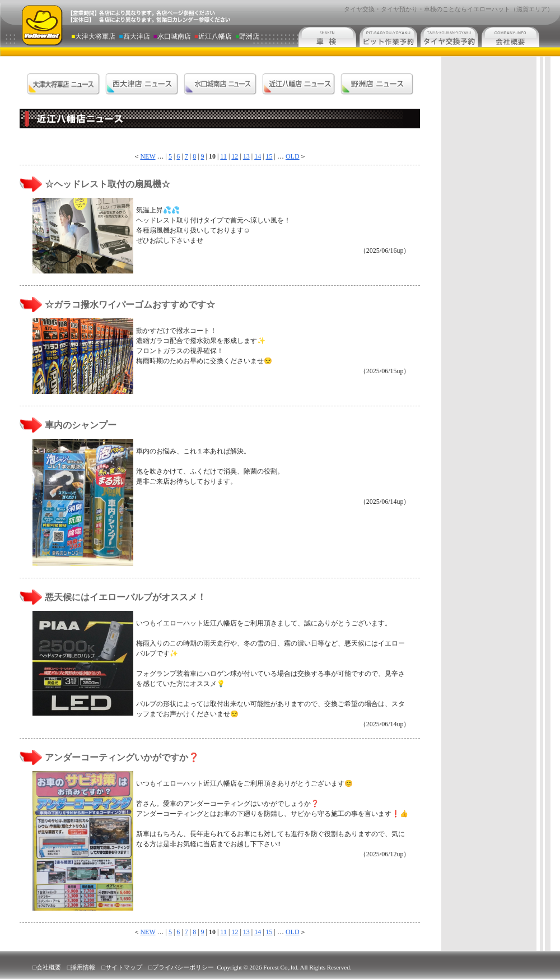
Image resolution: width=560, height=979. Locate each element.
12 (235, 156)
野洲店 (247, 36)
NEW (148, 156)
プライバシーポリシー (183, 967)
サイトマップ (124, 967)
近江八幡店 (214, 36)
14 (258, 156)
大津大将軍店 (94, 36)
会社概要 (49, 967)
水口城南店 (173, 36)
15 (269, 156)
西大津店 (135, 36)
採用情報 (83, 967)
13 (246, 156)
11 (223, 156)
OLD (293, 156)
